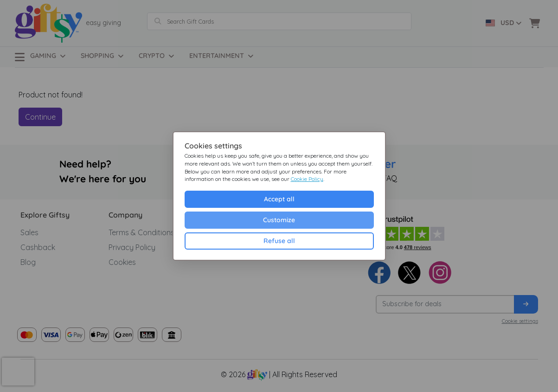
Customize (279, 220)
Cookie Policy (307, 179)
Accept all (279, 199)
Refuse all (279, 241)
